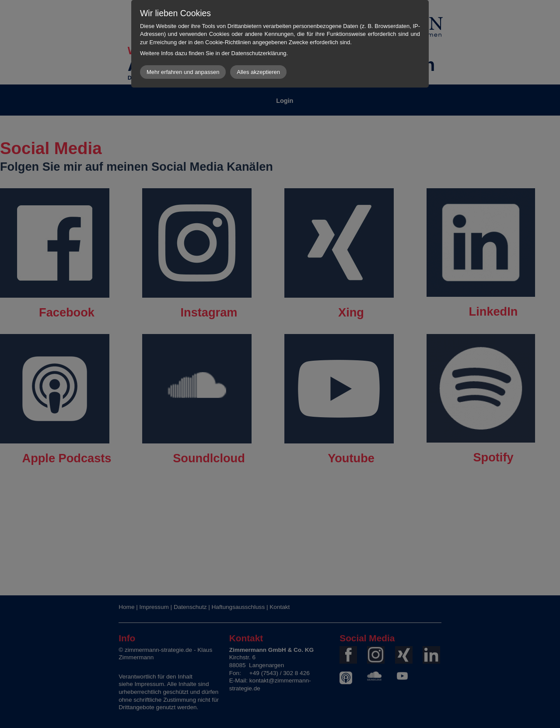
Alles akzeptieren (258, 72)
